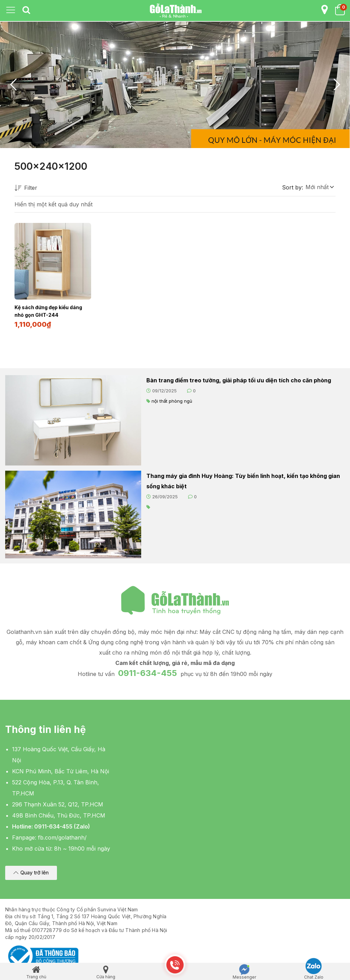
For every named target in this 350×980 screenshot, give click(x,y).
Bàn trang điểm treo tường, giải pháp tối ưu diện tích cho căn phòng (239, 380)
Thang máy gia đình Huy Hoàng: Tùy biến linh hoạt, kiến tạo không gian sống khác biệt (243, 480)
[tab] (26, 10)
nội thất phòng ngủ (172, 400)
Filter (26, 188)
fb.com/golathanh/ (62, 837)
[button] (319, 187)
